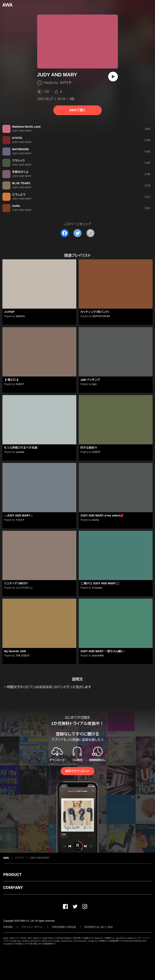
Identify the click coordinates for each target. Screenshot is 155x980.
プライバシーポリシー (32, 927)
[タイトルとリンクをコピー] (90, 233)
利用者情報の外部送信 (64, 927)
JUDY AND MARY (39, 858)
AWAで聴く (77, 110)
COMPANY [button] (13, 887)
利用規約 (8, 927)
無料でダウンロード (77, 771)
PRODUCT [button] (12, 875)
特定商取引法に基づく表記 (99, 927)
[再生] (113, 77)
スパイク (65, 83)
